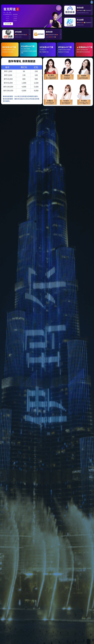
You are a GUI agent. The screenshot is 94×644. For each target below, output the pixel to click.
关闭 (92, 2)
